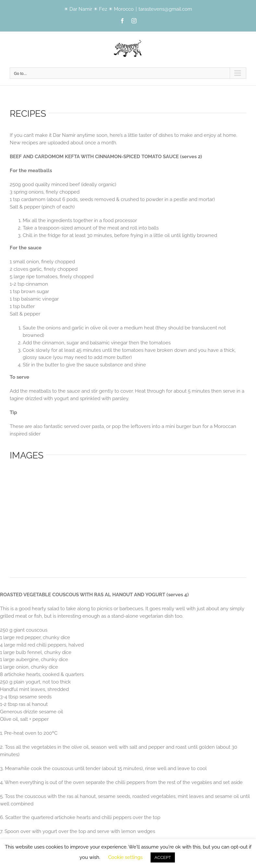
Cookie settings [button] (125, 857)
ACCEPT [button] (163, 857)
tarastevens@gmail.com (165, 9)
